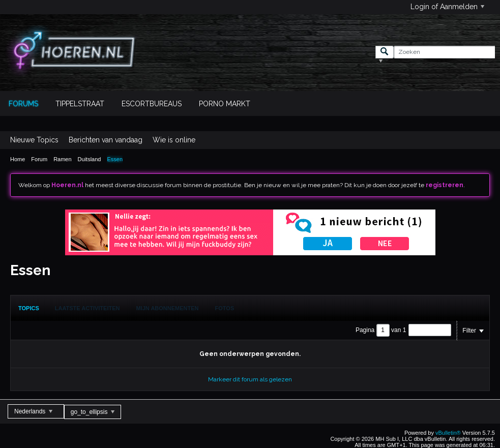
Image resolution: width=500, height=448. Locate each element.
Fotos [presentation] (225, 308)
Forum (39, 159)
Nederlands (33, 411)
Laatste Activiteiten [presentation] (87, 308)
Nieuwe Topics (34, 140)
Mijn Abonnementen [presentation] (168, 308)
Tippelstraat (80, 104)
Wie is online (174, 140)
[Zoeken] (444, 52)
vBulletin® (448, 433)
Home (18, 159)
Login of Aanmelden (447, 7)
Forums (23, 104)
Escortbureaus (152, 104)
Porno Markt (225, 104)
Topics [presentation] (29, 308)
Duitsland (90, 159)
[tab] (29, 308)
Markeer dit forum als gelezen (250, 379)
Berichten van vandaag (106, 140)
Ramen (62, 159)
